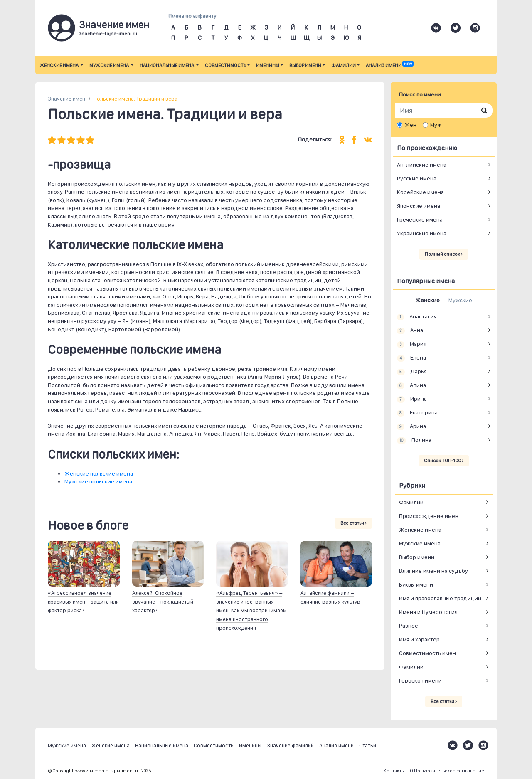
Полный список (444, 254)
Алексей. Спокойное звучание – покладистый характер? (163, 602)
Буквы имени (416, 584)
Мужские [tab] (460, 300)
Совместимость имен (427, 653)
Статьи (368, 746)
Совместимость (225, 65)
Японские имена (419, 206)
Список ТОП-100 (444, 461)
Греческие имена (420, 219)
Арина (411, 426)
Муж (436, 125)
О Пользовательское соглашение (447, 771)
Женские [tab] (427, 300)
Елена (411, 358)
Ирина (412, 399)
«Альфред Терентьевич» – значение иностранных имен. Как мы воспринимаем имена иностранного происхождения (251, 610)
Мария (412, 344)
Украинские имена (422, 233)
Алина (411, 385)
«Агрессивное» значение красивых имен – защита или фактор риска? (83, 602)
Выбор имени (305, 65)
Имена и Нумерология (428, 612)
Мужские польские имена (98, 481)
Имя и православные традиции (440, 598)
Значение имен (66, 99)
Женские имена (59, 65)
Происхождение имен (429, 516)
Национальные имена (167, 65)
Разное (409, 626)
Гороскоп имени (420, 680)
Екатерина (417, 413)
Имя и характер (419, 639)
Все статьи (353, 523)
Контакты (394, 771)
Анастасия (417, 317)
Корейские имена (420, 192)
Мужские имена (110, 65)
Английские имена (422, 165)
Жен (410, 125)
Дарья (412, 372)
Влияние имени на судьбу (433, 571)
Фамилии (344, 65)
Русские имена (417, 178)
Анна (410, 330)
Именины (268, 65)
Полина (414, 440)
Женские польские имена (99, 473)
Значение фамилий (290, 746)
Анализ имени (389, 65)
